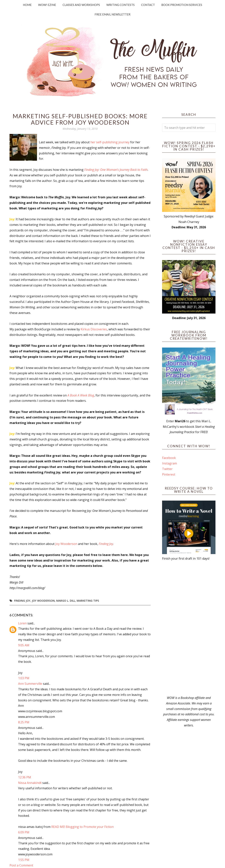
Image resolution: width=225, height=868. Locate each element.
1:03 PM (24, 678)
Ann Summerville (30, 684)
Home (27, 5)
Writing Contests (121, 5)
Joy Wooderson (66, 544)
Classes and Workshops (81, 5)
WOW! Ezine (47, 5)
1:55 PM (24, 860)
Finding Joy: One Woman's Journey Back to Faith (116, 170)
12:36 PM (25, 777)
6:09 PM (24, 832)
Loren (23, 623)
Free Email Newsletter (112, 14)
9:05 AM (24, 645)
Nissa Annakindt (30, 783)
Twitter (167, 469)
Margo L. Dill (66, 601)
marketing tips (88, 601)
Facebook (169, 458)
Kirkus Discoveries (94, 329)
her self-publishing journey (110, 142)
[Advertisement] (189, 628)
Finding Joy (22, 601)
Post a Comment (21, 865)
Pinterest (169, 474)
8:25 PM (24, 722)
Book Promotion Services (182, 5)
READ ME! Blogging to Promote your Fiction (82, 827)
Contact (148, 5)
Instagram (170, 463)
